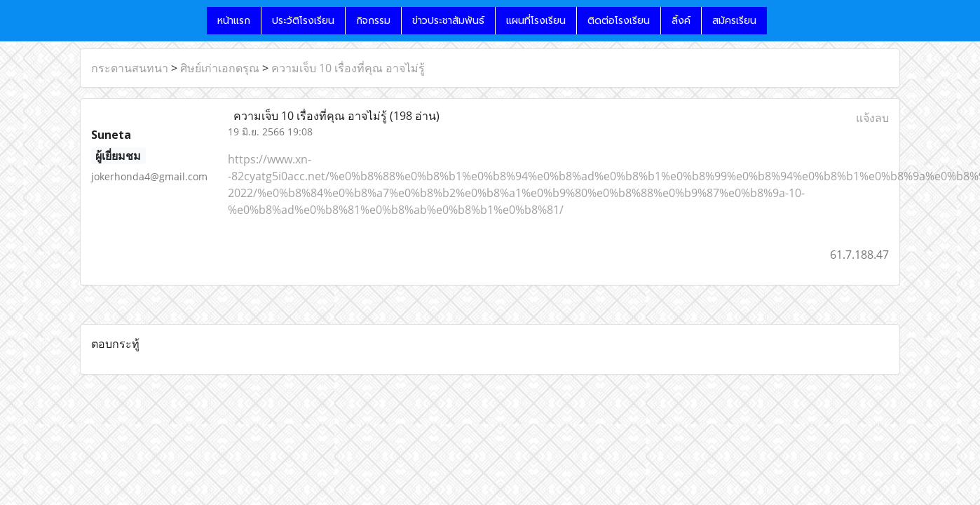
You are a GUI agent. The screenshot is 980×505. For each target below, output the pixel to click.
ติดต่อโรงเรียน (619, 21)
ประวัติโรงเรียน (303, 21)
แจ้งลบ (872, 118)
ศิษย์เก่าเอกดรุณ (220, 68)
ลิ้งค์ (681, 21)
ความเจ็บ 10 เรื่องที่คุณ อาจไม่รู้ (348, 68)
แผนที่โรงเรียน (536, 21)
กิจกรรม (373, 21)
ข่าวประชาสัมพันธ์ (448, 21)
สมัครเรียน (734, 21)
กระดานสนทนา (130, 68)
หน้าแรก (234, 21)
